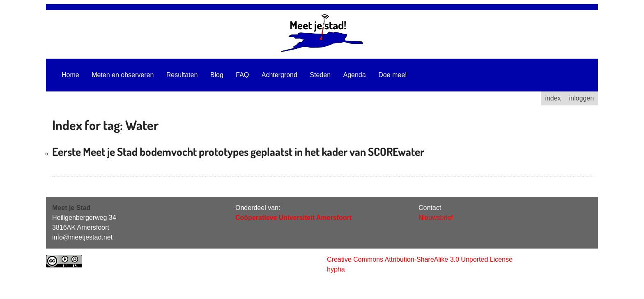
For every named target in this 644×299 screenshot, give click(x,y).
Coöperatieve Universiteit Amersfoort (293, 218)
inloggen (582, 98)
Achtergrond (279, 75)
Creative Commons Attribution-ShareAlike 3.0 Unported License (420, 259)
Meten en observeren (123, 75)
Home (70, 75)
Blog (217, 75)
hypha (336, 269)
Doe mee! (392, 75)
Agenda (355, 75)
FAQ (242, 75)
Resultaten (182, 75)
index (553, 98)
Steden (320, 75)
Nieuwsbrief (436, 218)
